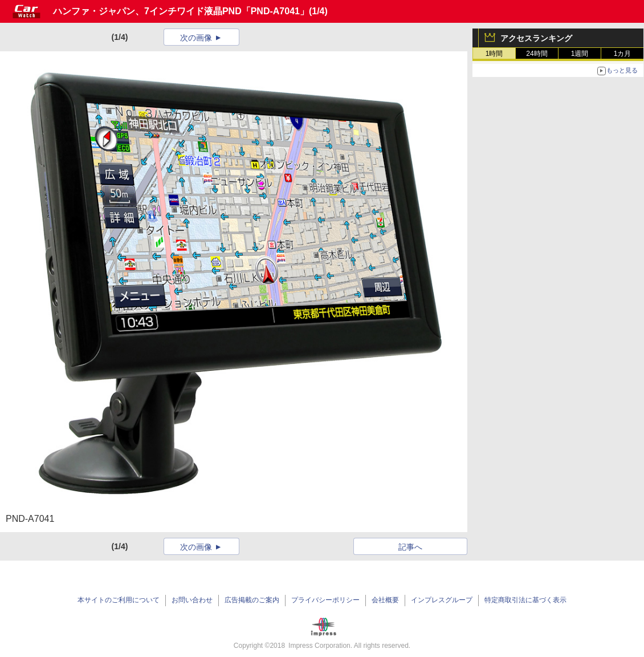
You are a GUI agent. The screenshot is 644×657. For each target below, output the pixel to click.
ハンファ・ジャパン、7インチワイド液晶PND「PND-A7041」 (181, 11)
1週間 (580, 54)
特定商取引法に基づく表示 (525, 600)
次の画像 (196, 38)
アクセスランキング (536, 38)
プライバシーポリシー (325, 600)
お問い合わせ (192, 600)
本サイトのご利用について (119, 600)
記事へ (410, 547)
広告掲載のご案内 (252, 600)
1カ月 (623, 54)
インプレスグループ (442, 600)
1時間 (494, 54)
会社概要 (385, 600)
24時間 (537, 54)
